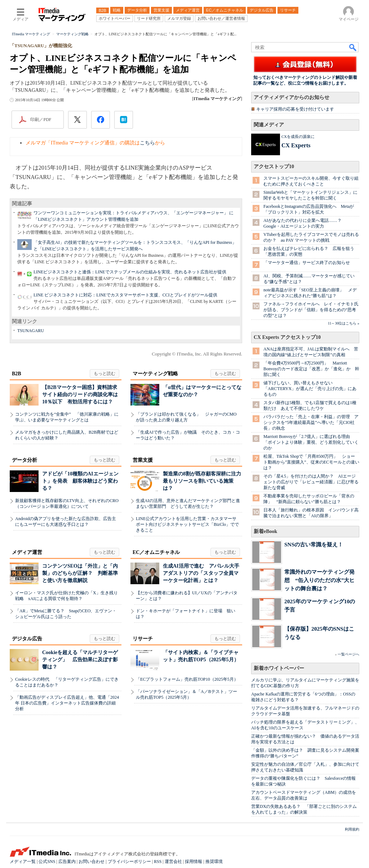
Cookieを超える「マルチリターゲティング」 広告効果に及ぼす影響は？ (80, 660)
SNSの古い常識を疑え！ (314, 544)
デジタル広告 (27, 639)
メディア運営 (27, 552)
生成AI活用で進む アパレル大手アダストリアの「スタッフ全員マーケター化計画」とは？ (201, 573)
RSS (158, 862)
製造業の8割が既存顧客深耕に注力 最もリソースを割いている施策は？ (204, 481)
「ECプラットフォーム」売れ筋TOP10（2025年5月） (187, 679)
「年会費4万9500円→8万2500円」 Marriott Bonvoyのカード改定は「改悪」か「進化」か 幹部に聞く (311, 369)
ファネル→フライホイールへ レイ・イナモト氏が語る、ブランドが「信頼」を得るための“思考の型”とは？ (311, 310)
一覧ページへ (348, 654)
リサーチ (143, 639)
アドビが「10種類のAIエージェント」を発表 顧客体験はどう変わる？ (80, 481)
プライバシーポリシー (129, 862)
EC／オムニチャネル (156, 552)
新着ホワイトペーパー (279, 668)
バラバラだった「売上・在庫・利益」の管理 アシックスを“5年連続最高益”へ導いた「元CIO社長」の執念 (311, 422)
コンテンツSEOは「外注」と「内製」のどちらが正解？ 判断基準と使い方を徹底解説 (80, 573)
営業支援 (143, 460)
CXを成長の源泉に (298, 137)
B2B (17, 374)
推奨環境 (214, 862)
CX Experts (296, 145)
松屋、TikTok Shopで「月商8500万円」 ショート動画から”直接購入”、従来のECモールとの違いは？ (311, 462)
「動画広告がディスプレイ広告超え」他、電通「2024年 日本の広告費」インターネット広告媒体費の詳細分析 (67, 703)
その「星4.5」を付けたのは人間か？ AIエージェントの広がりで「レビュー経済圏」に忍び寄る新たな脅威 (311, 482)
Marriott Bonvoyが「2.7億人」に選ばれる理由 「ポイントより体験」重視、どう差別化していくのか (311, 442)
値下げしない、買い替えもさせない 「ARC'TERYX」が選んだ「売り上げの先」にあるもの (310, 389)
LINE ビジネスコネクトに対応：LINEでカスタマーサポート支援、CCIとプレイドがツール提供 (125, 295)
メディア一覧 (23, 862)
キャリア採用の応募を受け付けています (295, 109)
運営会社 (173, 862)
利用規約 (352, 829)
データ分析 (25, 460)
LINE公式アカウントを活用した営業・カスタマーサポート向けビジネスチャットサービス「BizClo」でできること (187, 524)
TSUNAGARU (31, 331)
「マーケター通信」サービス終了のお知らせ (307, 263)
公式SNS (47, 862)
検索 (353, 47)
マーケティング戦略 (155, 374)
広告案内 (67, 862)
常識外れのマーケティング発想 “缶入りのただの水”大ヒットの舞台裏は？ (319, 580)
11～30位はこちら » (344, 323)
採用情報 (194, 862)
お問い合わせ (92, 862)
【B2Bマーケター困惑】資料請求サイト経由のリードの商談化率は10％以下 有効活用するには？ (80, 395)
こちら (147, 143)
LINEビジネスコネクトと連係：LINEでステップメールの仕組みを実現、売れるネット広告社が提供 (130, 272)
